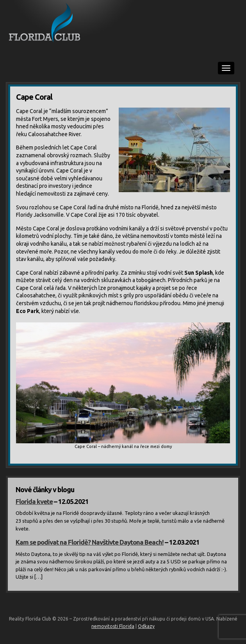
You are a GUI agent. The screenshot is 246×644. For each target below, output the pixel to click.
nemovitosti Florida (113, 626)
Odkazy (146, 626)
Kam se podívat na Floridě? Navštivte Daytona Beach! (90, 542)
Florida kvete (34, 501)
